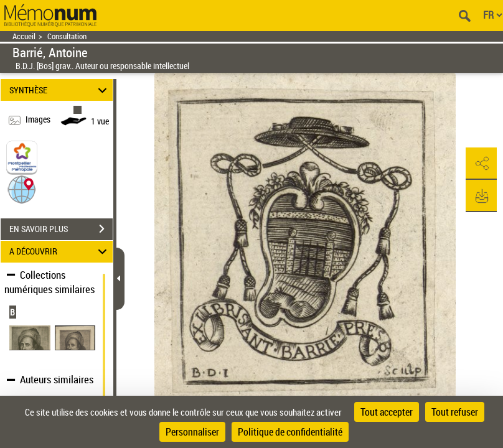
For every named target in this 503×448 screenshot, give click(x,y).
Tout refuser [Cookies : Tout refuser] (455, 412)
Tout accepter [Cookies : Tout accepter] (387, 412)
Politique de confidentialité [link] (290, 432)
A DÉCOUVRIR (60, 252)
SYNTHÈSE (60, 90)
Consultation (67, 36)
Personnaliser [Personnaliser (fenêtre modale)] (192, 432)
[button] (22, 188)
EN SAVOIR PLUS (61, 229)
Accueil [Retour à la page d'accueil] (24, 36)
